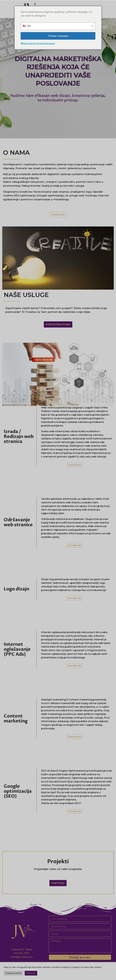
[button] (58, 215)
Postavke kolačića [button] (13, 973)
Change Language (58, 36)
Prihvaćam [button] (31, 973)
